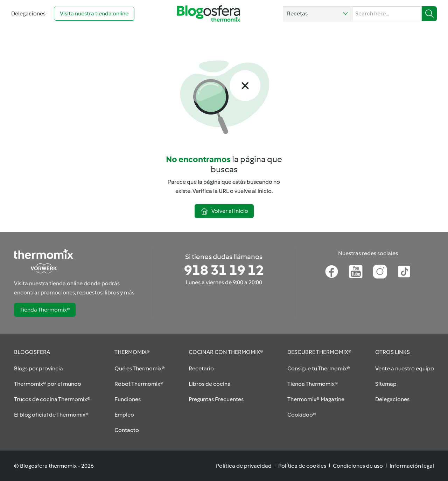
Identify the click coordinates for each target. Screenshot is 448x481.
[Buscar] (429, 14)
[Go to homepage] (209, 13)
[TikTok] (404, 272)
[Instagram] (380, 272)
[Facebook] (332, 272)
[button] (318, 14)
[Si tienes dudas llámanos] (224, 270)
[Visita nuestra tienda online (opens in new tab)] (94, 14)
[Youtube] (356, 272)
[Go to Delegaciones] (28, 14)
